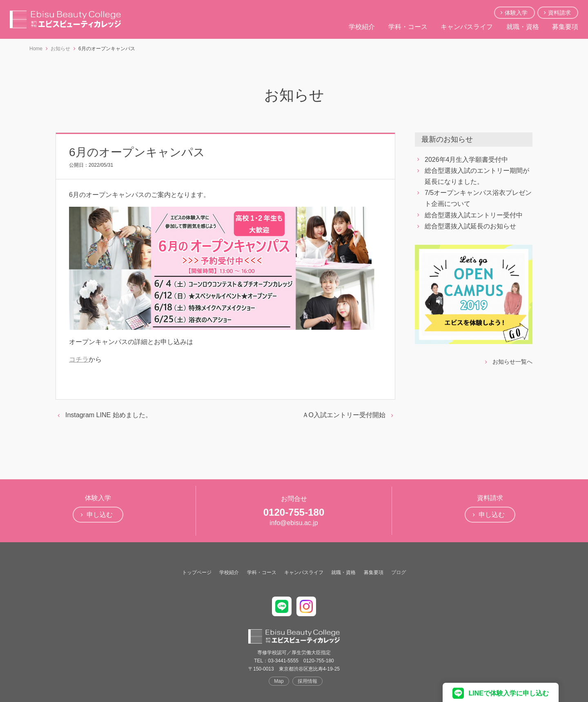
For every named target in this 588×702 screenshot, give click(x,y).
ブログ (399, 572)
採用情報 (307, 681)
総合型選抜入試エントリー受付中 (474, 215)
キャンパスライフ (467, 27)
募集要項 (565, 27)
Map (279, 681)
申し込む (100, 515)
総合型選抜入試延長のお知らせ (470, 226)
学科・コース (408, 27)
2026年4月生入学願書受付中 (467, 160)
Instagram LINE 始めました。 (109, 415)
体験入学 (516, 13)
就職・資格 (523, 27)
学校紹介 (362, 27)
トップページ (197, 572)
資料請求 (559, 13)
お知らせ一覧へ (512, 362)
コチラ (79, 359)
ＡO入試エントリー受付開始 (344, 415)
